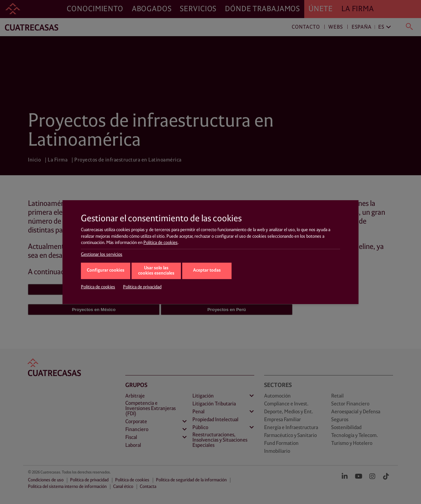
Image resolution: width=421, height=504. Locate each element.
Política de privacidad (142, 287)
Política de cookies (161, 243)
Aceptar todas (207, 270)
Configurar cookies (106, 270)
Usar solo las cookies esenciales (156, 271)
